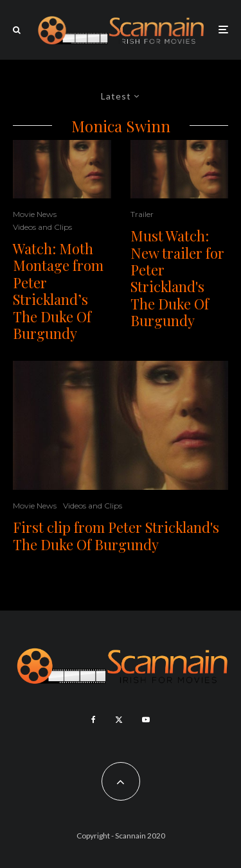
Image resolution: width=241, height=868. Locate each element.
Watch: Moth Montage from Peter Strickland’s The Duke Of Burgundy (58, 291)
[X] (119, 720)
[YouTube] (146, 720)
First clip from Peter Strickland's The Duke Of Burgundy (116, 536)
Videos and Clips (42, 227)
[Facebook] (94, 720)
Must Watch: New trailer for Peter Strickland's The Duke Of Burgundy (177, 278)
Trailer (142, 214)
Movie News (35, 214)
